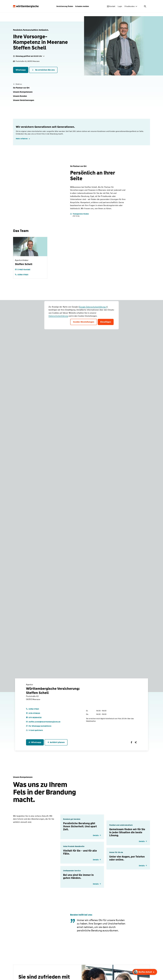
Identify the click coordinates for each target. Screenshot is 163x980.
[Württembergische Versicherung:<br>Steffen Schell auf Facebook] (131, 742)
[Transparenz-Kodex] (79, 215)
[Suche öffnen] (143, 6)
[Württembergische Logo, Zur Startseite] (26, 6)
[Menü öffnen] (149, 6)
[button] (21, 88)
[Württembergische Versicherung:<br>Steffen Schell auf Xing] (136, 742)
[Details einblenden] (97, 835)
